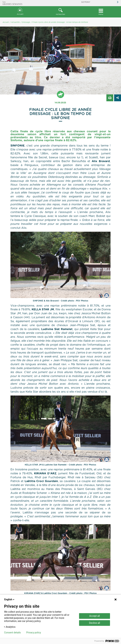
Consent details (12, 633)
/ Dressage (25, 22)
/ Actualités (15, 22)
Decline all (95, 623)
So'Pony (86, 2)
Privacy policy (34, 633)
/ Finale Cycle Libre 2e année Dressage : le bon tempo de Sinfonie (59, 22)
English (10, 599)
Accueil (20, 11)
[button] (61, 12)
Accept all (95, 616)
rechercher (61, 12)
